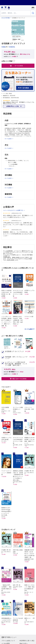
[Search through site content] (16, 13)
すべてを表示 (29, 329)
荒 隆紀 (4, 47)
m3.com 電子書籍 (6, 18)
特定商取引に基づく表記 (27, 641)
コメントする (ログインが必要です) (13, 210)
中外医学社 (12, 47)
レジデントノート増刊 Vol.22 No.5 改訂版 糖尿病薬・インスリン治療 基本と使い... (16, 364)
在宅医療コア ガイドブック (14, 351)
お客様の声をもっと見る (13, 106)
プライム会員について (8, 641)
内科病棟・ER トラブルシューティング (16, 358)
